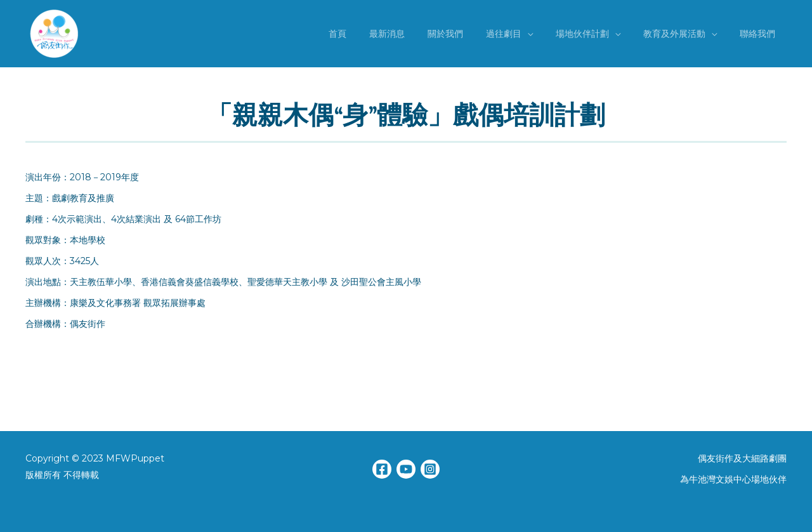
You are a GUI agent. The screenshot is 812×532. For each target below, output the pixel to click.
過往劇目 (521, 34)
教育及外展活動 (682, 34)
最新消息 (415, 34)
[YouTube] (406, 469)
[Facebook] (382, 469)
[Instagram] (430, 469)
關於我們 (468, 34)
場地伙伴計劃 (595, 34)
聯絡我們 (760, 34)
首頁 (370, 34)
